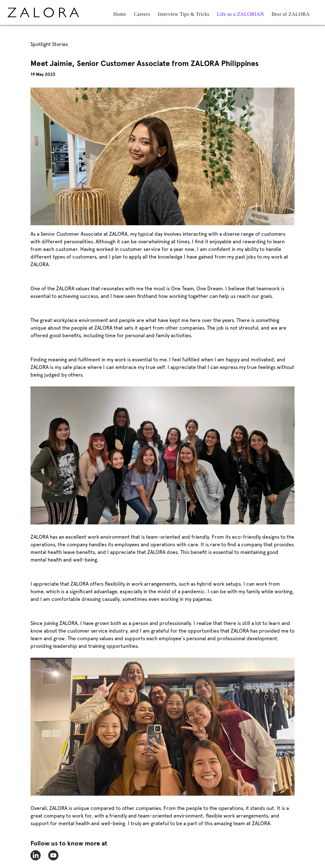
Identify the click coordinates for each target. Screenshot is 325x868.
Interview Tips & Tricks (184, 14)
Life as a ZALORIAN (241, 14)
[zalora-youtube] (53, 855)
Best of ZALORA (291, 14)
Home (120, 14)
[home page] (55, 13)
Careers (142, 14)
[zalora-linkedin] (36, 855)
